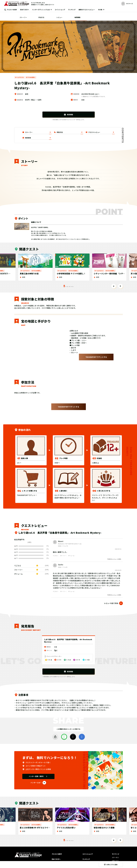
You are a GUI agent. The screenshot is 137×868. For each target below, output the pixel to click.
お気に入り (115, 861)
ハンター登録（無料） (37, 776)
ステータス (115, 857)
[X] (73, 737)
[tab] (66, 287)
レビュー (59, 17)
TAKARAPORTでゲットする (96, 357)
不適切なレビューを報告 (114, 559)
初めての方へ (25, 10)
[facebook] (82, 737)
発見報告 (78, 17)
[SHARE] (55, 737)
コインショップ (60, 10)
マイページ (116, 854)
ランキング (72, 10)
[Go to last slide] (114, 286)
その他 (100, 10)
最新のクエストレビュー (87, 10)
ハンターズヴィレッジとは (41, 10)
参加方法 (41, 17)
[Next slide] (120, 286)
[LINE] (64, 737)
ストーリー (23, 17)
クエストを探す (12, 10)
